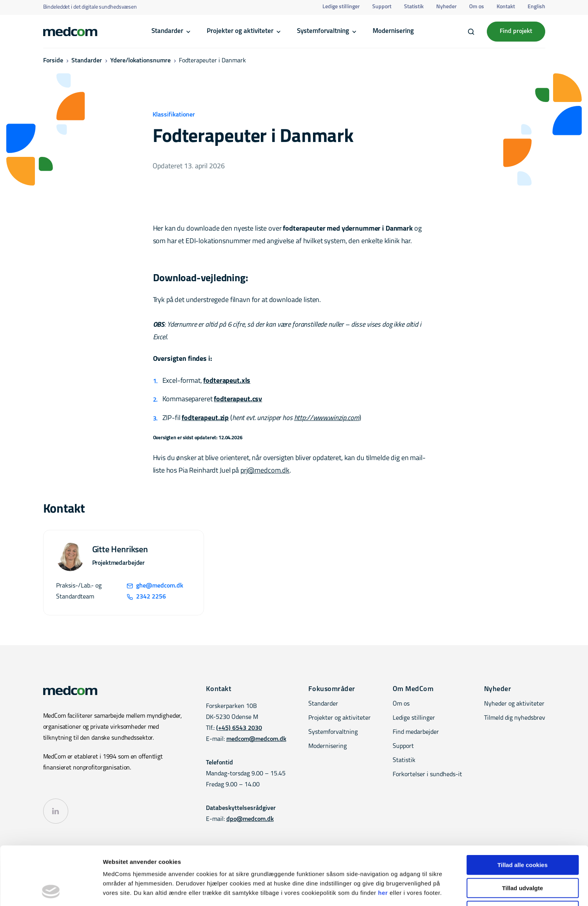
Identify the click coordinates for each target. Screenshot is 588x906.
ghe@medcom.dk (155, 586)
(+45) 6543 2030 (239, 728)
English (536, 7)
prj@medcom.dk (265, 471)
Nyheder (446, 7)
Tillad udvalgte (523, 833)
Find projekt (516, 31)
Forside (53, 61)
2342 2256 (146, 597)
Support (382, 7)
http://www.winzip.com (327, 418)
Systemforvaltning (323, 31)
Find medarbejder (416, 732)
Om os (477, 7)
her (383, 838)
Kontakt (506, 7)
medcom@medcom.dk (256, 739)
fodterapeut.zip (205, 418)
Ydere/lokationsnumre (140, 61)
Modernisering (393, 31)
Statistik (414, 7)
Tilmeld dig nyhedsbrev (515, 718)
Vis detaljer (408, 891)
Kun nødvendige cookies (522, 856)
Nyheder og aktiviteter (514, 704)
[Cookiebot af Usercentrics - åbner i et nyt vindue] (51, 891)
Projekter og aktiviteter (240, 31)
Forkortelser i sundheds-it (427, 775)
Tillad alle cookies (522, 810)
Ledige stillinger (341, 7)
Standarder (167, 31)
